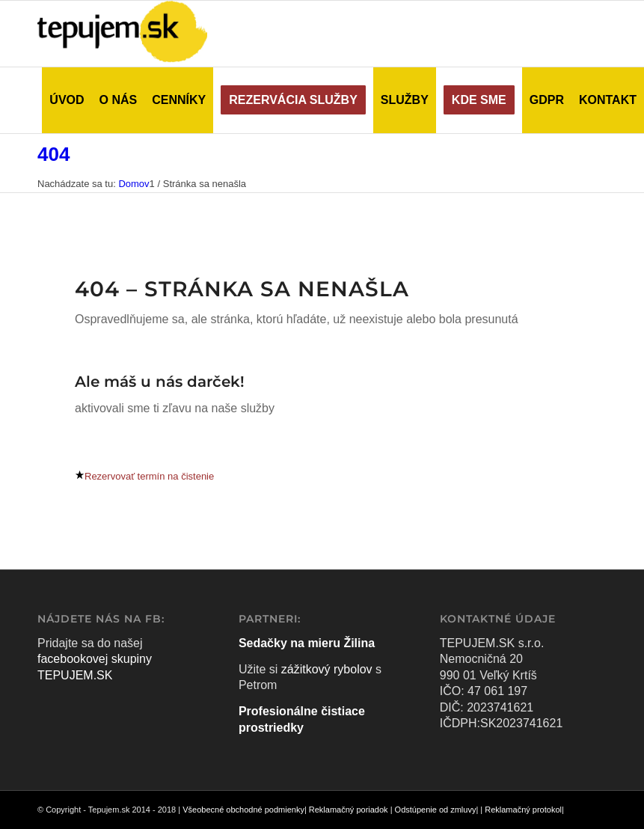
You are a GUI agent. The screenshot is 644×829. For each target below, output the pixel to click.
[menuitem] (67, 100)
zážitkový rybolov (327, 669)
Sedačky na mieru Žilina (307, 643)
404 (53, 154)
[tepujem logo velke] (122, 34)
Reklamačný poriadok (349, 810)
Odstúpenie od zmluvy (436, 810)
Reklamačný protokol (523, 810)
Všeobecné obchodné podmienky (243, 810)
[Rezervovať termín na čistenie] (144, 476)
